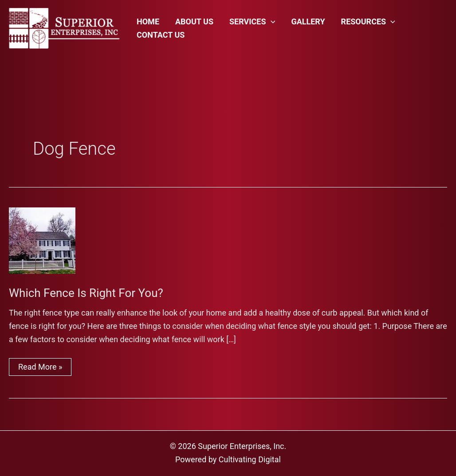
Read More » (40, 369)
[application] (271, 22)
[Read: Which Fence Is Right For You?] (42, 240)
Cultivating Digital (250, 459)
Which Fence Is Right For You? (86, 293)
